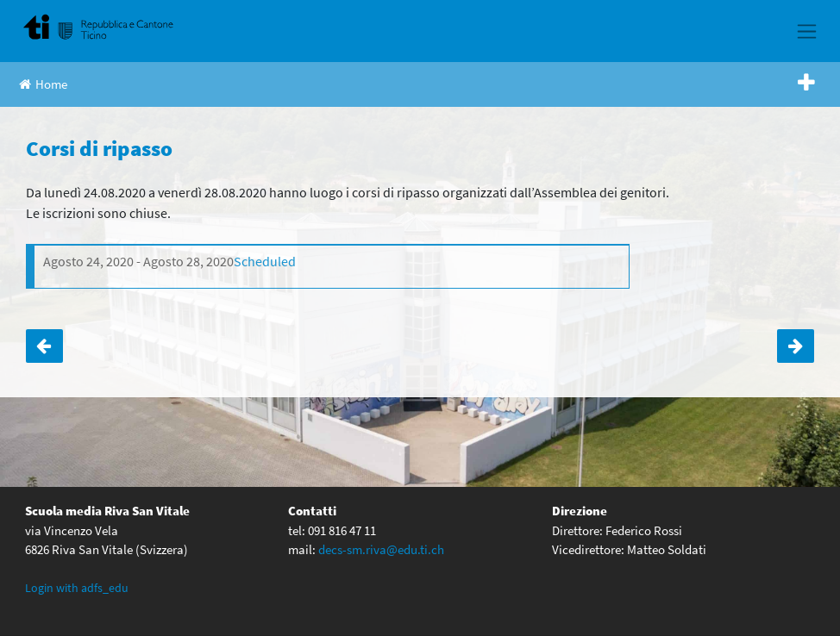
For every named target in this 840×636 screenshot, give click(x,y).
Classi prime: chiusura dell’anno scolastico (44, 346)
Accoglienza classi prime (796, 346)
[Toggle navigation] (807, 31)
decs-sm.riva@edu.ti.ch (381, 549)
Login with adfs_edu (77, 588)
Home (43, 84)
